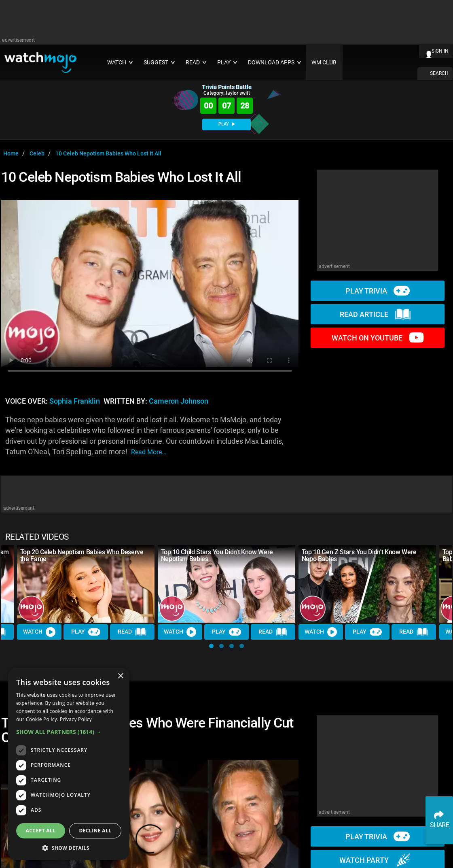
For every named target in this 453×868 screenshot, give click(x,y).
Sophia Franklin (75, 401)
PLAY (226, 124)
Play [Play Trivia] (86, 632)
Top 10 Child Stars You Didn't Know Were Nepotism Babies (217, 555)
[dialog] (69, 764)
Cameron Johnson (179, 401)
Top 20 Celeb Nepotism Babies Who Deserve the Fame (82, 555)
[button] (211, 646)
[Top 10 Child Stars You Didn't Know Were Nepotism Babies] (226, 584)
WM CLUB (324, 63)
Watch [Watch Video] (39, 632)
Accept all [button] (41, 831)
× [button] (120, 676)
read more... (149, 452)
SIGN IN (440, 51)
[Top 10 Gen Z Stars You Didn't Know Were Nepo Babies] (367, 584)
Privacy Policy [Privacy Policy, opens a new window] (76, 719)
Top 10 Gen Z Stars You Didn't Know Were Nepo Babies (359, 555)
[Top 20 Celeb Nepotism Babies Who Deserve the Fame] (86, 584)
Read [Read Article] (132, 632)
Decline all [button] (95, 831)
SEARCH (439, 73)
